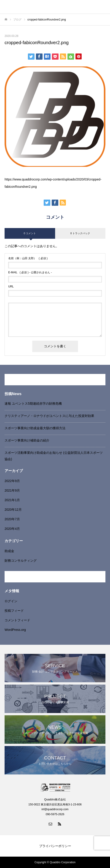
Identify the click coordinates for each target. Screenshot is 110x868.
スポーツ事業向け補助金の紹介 (27, 440)
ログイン (11, 601)
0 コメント (30, 233)
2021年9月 (12, 490)
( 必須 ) (28, 258)
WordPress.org (15, 630)
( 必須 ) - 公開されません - (30, 272)
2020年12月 (13, 510)
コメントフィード (17, 620)
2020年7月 (12, 519)
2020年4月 (12, 529)
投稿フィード (14, 611)
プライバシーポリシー (55, 846)
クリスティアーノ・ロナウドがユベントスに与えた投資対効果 (49, 416)
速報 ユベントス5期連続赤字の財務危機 (33, 404)
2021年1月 (12, 500)
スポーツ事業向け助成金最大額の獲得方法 (35, 428)
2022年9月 (12, 481)
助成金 (9, 551)
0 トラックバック (80, 233)
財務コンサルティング (21, 561)
